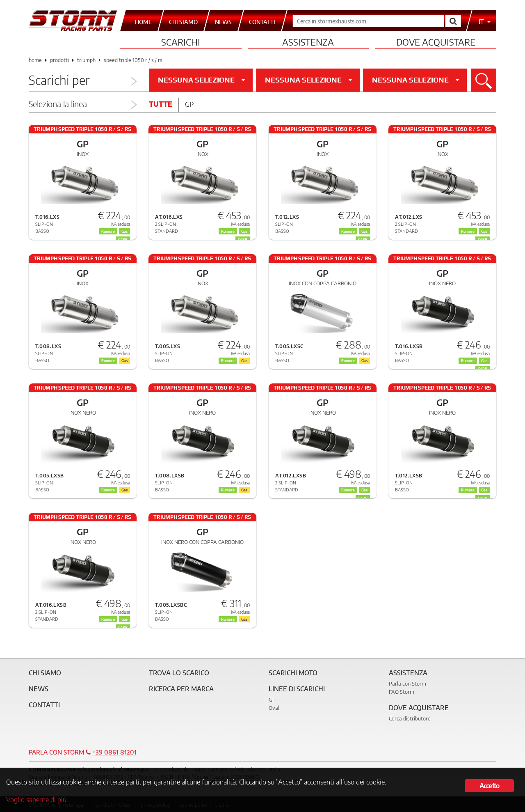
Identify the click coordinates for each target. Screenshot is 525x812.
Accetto (489, 785)
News (39, 689)
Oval (274, 708)
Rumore (348, 361)
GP (272, 700)
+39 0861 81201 (114, 752)
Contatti (44, 705)
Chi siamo (45, 673)
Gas (364, 361)
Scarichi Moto (293, 673)
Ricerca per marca (181, 689)
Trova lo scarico (179, 673)
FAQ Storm (402, 692)
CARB (483, 369)
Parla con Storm (407, 684)
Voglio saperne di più (37, 799)
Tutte (161, 104)
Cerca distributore (410, 718)
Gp (189, 104)
